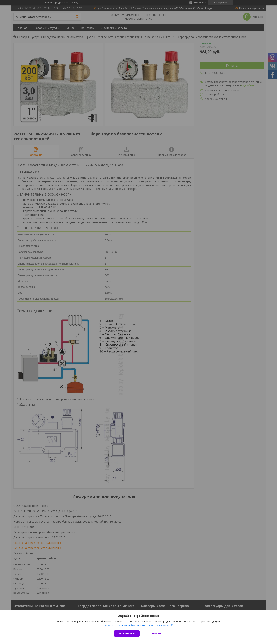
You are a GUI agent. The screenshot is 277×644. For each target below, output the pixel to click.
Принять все (127, 634)
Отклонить (155, 634)
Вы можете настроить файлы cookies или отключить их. (137, 625)
